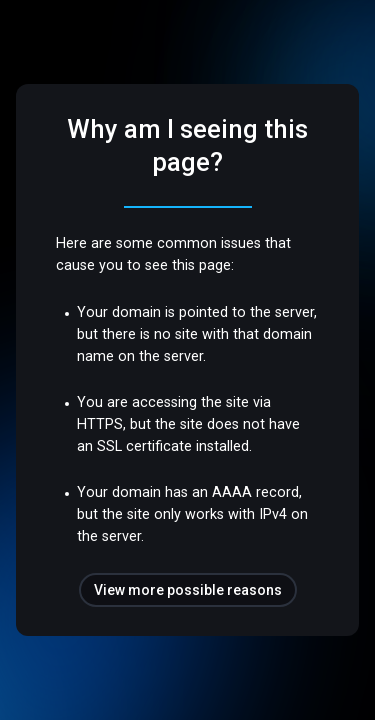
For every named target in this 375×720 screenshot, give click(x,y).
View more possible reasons (188, 590)
